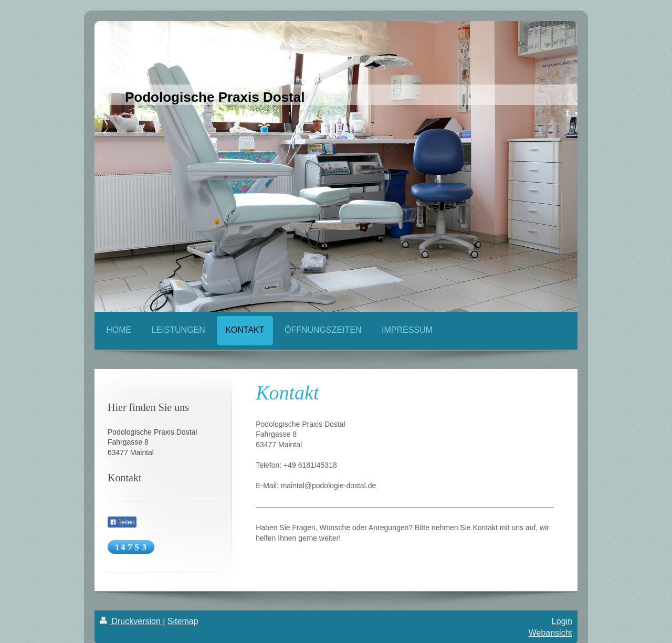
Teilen (122, 522)
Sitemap (183, 621)
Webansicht (550, 633)
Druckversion (131, 621)
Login (562, 621)
